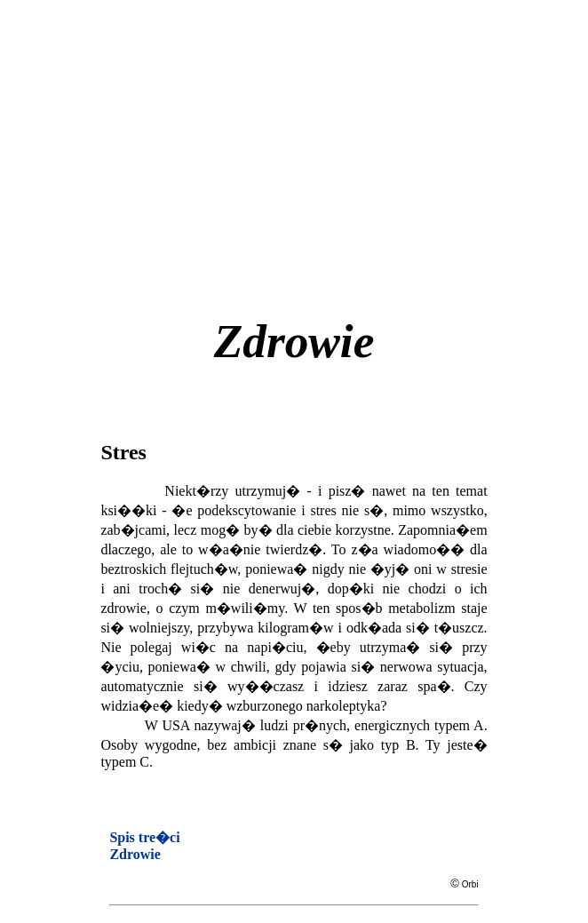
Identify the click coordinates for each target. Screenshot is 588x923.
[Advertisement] (344, 141)
